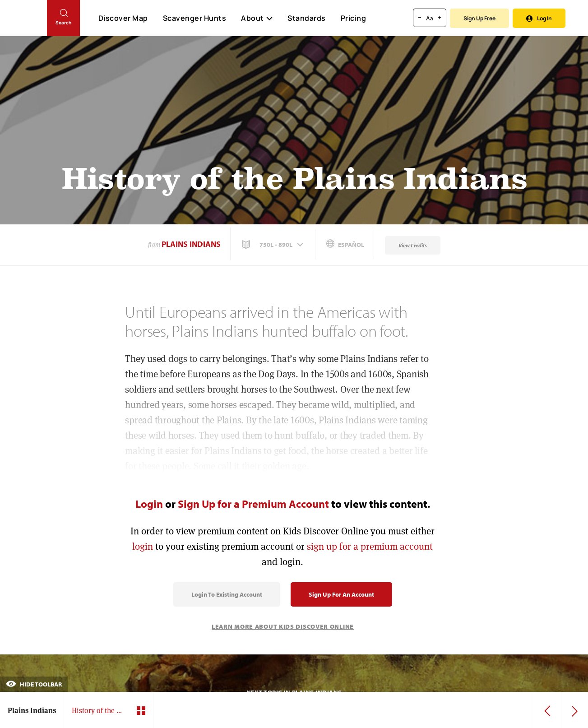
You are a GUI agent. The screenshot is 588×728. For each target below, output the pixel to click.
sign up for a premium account (370, 546)
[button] (273, 245)
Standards (307, 18)
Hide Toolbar (34, 684)
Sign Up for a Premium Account (253, 504)
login (143, 546)
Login (149, 504)
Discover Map (123, 18)
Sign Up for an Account (341, 594)
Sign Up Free (479, 18)
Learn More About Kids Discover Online (283, 626)
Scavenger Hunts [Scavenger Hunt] (194, 19)
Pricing (354, 18)
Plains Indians (191, 244)
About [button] (257, 18)
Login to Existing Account (227, 594)
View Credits (413, 245)
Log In (539, 18)
